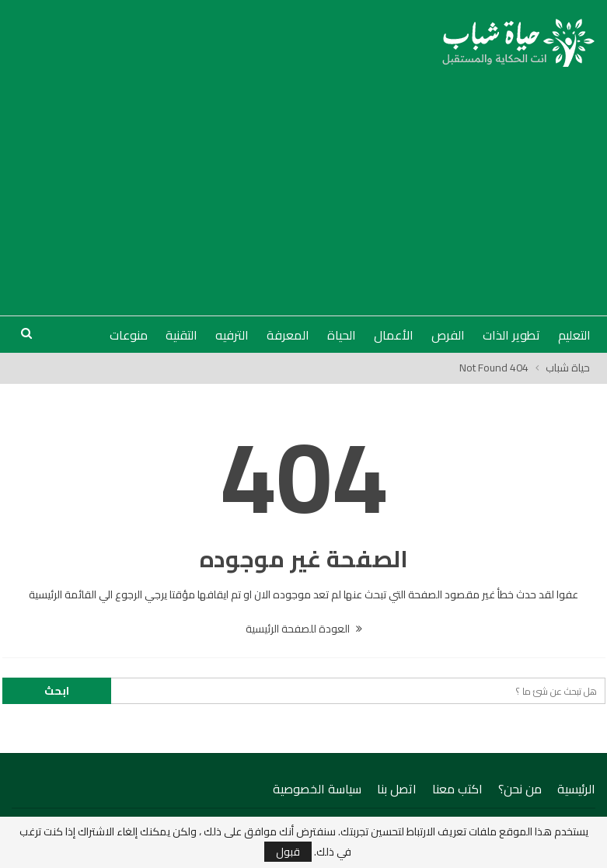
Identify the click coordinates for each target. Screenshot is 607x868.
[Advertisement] (304, 183)
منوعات (129, 335)
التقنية (181, 335)
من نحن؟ (520, 789)
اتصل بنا (397, 789)
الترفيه (232, 335)
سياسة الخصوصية (317, 789)
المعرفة (288, 335)
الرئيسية (576, 789)
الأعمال (394, 335)
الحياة (342, 335)
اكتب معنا (457, 789)
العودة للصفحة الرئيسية (304, 629)
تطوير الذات (511, 335)
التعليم (574, 335)
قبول (288, 852)
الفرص (448, 335)
